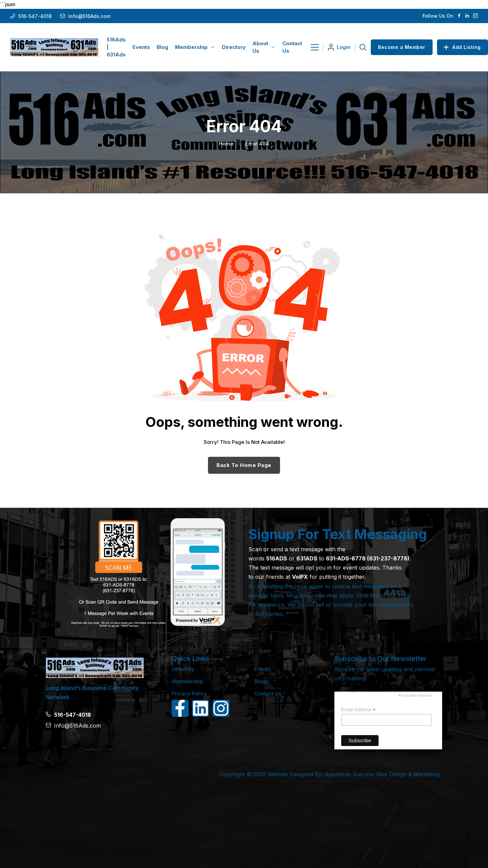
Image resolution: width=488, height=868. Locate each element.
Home (226, 144)
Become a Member (402, 47)
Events (263, 669)
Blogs (261, 681)
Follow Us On (438, 16)
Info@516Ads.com (89, 16)
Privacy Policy (189, 693)
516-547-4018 (35, 16)
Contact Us (268, 693)
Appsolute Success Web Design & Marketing (382, 774)
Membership (187, 681)
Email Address (359, 710)
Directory (183, 669)
